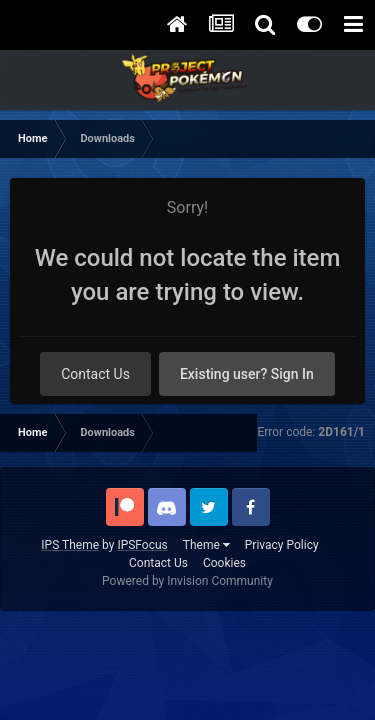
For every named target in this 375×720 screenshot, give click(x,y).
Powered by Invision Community (187, 581)
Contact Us (95, 374)
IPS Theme (70, 545)
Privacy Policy (282, 545)
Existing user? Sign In (247, 374)
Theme (206, 545)
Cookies (224, 563)
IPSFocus (142, 545)
